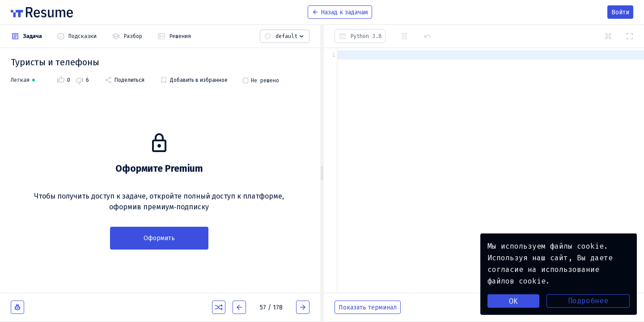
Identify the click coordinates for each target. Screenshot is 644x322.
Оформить (159, 238)
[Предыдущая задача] (239, 307)
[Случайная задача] (219, 307)
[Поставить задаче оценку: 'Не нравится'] (82, 80)
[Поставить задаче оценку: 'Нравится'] (64, 80)
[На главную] (42, 12)
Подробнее (588, 301)
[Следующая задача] (303, 307)
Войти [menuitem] (620, 12)
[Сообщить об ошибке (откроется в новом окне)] (17, 307)
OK (513, 301)
